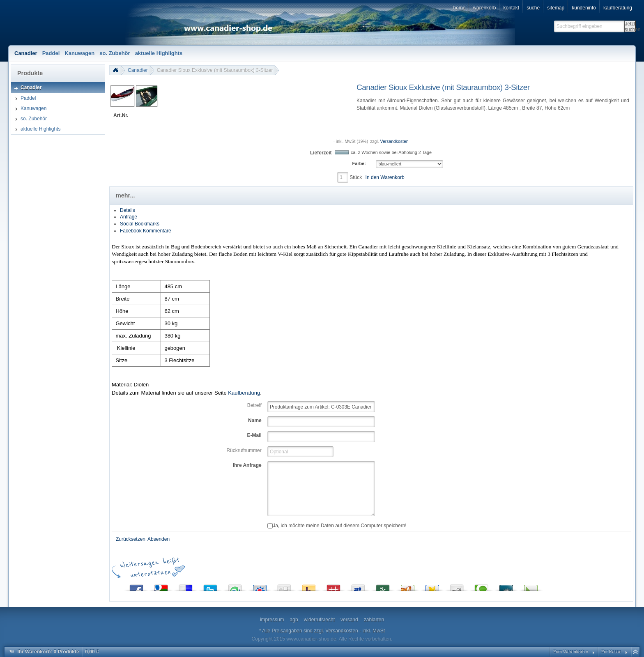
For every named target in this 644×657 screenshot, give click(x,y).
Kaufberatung (244, 393)
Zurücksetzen (131, 539)
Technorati (481, 586)
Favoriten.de (432, 586)
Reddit (457, 586)
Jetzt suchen (630, 26)
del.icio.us (186, 586)
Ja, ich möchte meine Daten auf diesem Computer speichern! (337, 526)
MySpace (358, 586)
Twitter (210, 586)
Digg (284, 586)
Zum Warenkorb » (571, 652)
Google (161, 586)
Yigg (407, 586)
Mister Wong (333, 586)
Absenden (159, 539)
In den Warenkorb (385, 177)
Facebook (136, 586)
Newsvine (383, 586)
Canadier (138, 70)
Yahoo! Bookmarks (309, 586)
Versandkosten (394, 141)
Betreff (254, 405)
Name (255, 420)
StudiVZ (260, 586)
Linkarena (531, 586)
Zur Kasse (611, 652)
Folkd (506, 586)
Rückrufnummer (244, 450)
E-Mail (254, 435)
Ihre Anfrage (247, 465)
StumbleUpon (235, 586)
